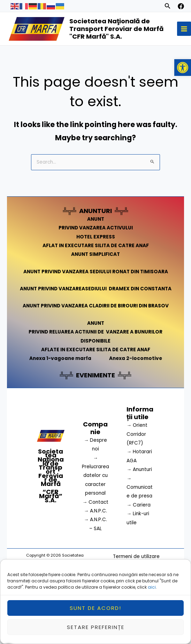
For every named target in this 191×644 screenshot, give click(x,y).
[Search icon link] (168, 7)
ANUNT (96, 219)
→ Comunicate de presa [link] (140, 487)
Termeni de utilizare (136, 556)
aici (152, 591)
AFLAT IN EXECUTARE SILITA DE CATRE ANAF (96, 246)
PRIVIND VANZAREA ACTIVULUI (96, 228)
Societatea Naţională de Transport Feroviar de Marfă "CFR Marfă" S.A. (116, 29)
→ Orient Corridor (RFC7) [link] (137, 434)
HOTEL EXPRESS (96, 237)
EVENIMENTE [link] (95, 375)
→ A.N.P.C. (96, 511)
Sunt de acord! (95, 611)
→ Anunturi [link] (139, 469)
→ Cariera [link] (139, 505)
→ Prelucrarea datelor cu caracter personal (95, 476)
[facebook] (181, 6)
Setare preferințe (96, 630)
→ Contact (96, 502)
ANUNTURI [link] (95, 211)
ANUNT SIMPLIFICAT (95, 254)
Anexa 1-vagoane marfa (60, 358)
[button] (183, 68)
